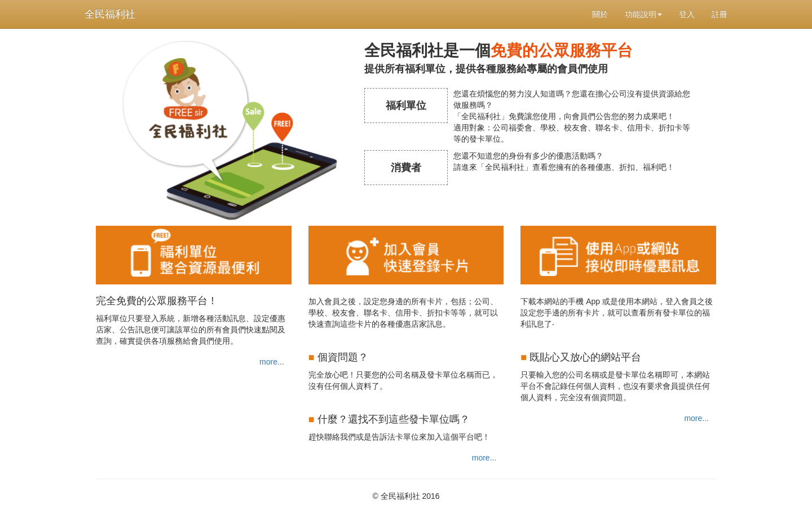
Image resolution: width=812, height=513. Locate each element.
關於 (600, 14)
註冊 (720, 14)
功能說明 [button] (643, 14)
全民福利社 (110, 14)
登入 (687, 14)
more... (272, 362)
